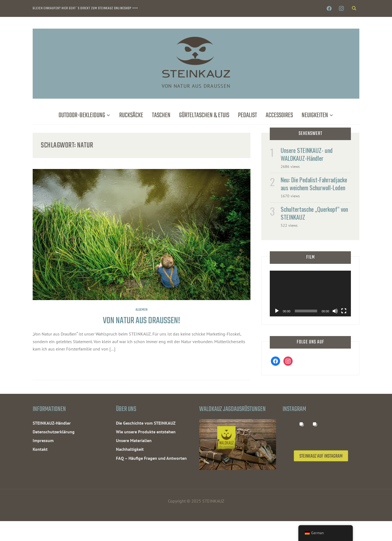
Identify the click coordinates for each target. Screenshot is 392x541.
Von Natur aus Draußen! (142, 321)
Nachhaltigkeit (130, 449)
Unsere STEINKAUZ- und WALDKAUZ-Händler (307, 154)
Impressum (43, 440)
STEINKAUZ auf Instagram (321, 483)
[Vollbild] (344, 311)
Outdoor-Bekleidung (82, 115)
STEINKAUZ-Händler (52, 423)
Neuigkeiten (315, 115)
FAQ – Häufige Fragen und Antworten (151, 458)
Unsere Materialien (134, 440)
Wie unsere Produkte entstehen (146, 432)
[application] (310, 294)
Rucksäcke (131, 115)
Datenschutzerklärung (54, 432)
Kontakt (40, 449)
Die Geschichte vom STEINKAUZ (146, 423)
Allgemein (142, 310)
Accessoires (279, 115)
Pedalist (247, 115)
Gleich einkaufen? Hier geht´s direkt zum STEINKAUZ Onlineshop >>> (85, 8)
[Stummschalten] (335, 311)
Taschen (161, 115)
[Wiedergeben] (277, 311)
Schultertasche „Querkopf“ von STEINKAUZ (314, 213)
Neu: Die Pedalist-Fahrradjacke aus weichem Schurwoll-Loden (314, 184)
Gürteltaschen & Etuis (204, 115)
